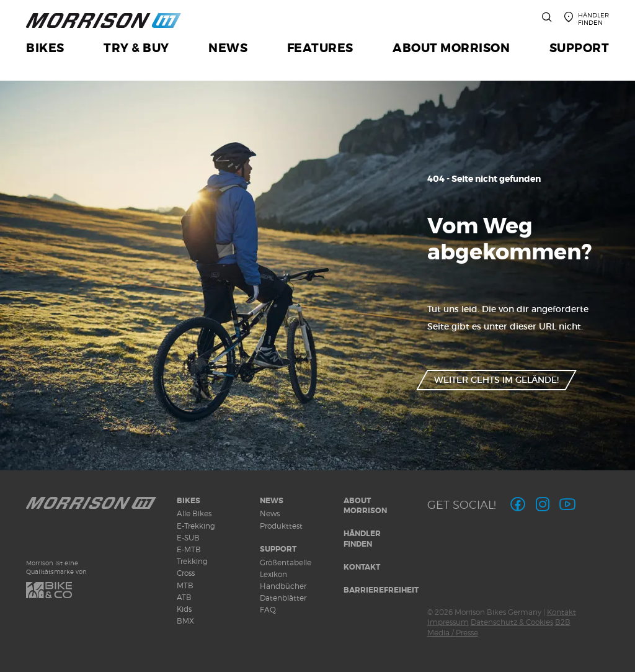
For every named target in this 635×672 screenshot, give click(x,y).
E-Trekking (196, 526)
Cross (186, 573)
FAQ (268, 610)
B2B (563, 622)
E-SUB (188, 538)
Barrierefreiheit (381, 590)
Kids (184, 609)
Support (278, 549)
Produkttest (281, 526)
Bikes (189, 501)
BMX (185, 621)
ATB (184, 597)
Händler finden (362, 539)
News (272, 501)
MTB (185, 585)
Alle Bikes (194, 513)
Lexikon (273, 574)
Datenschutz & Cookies (512, 622)
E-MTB (189, 549)
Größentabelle (286, 562)
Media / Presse (453, 633)
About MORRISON (365, 506)
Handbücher (283, 586)
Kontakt (362, 567)
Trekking (192, 561)
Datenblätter (283, 598)
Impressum (448, 622)
